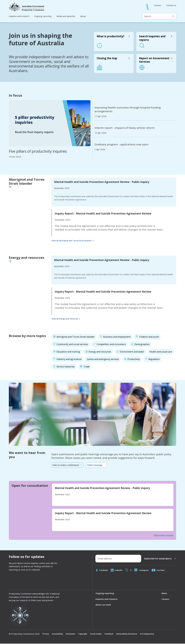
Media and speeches (66, 16)
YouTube (160, 570)
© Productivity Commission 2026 (24, 634)
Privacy (46, 634)
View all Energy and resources (67, 319)
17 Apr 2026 (100, 116)
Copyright (84, 634)
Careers (158, 5)
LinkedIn (117, 570)
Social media (98, 634)
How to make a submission (68, 465)
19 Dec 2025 (15, 157)
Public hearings (97, 465)
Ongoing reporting (43, 16)
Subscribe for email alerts (160, 559)
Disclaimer (71, 634)
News (164, 594)
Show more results (164, 536)
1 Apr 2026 (100, 149)
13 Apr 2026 (100, 133)
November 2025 (62, 188)
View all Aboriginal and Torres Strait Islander (75, 241)
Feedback (111, 634)
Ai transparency (152, 634)
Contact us (171, 5)
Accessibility (58, 634)
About (83, 16)
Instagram (143, 570)
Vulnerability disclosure (130, 634)
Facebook (102, 570)
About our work (103, 605)
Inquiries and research (19, 16)
